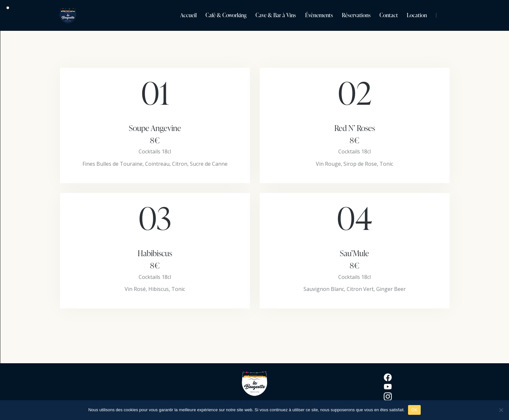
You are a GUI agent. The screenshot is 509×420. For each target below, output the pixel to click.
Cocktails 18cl (155, 151)
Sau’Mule (355, 259)
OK (414, 410)
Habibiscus (155, 259)
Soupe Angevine (155, 134)
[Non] (501, 410)
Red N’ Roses (355, 134)
